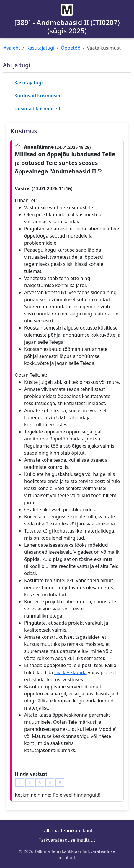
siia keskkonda (71, 672)
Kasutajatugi (40, 48)
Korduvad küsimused (38, 96)
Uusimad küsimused (37, 109)
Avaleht (12, 48)
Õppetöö (71, 48)
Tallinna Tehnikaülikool (67, 831)
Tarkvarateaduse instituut (67, 840)
